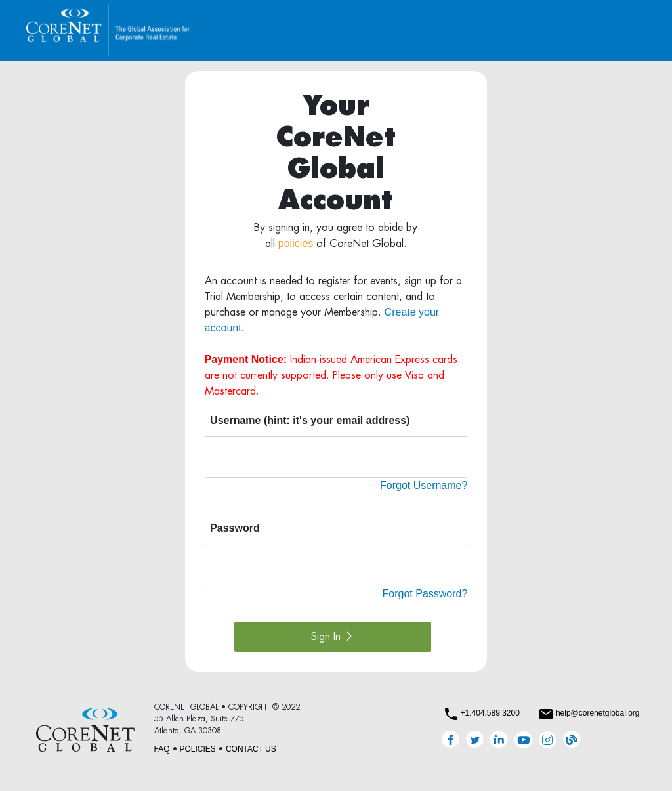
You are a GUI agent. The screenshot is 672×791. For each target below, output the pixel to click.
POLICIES (198, 749)
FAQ (162, 749)
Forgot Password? (425, 594)
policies (296, 243)
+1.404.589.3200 (490, 713)
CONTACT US (251, 749)
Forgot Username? (424, 485)
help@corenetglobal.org (598, 713)
